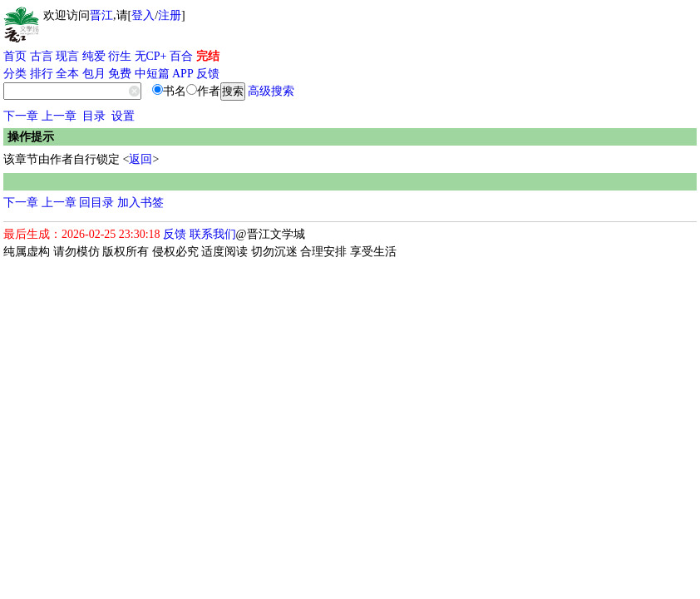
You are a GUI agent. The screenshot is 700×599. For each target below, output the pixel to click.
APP (183, 74)
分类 (15, 74)
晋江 (101, 15)
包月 (94, 74)
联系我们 (213, 234)
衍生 (120, 56)
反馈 (208, 74)
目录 (94, 116)
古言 (42, 56)
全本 (67, 74)
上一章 (59, 116)
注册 (170, 15)
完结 (208, 56)
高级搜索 (271, 91)
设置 (123, 116)
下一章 (21, 116)
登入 (143, 15)
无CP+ (151, 56)
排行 (42, 74)
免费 (120, 74)
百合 (181, 56)
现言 (67, 56)
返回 (140, 159)
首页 (15, 56)
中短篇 (152, 74)
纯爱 (94, 56)
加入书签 (140, 203)
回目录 (96, 203)
